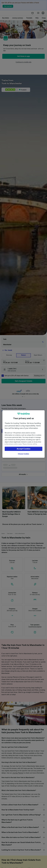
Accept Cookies (23, 449)
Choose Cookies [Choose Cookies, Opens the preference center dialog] (23, 454)
